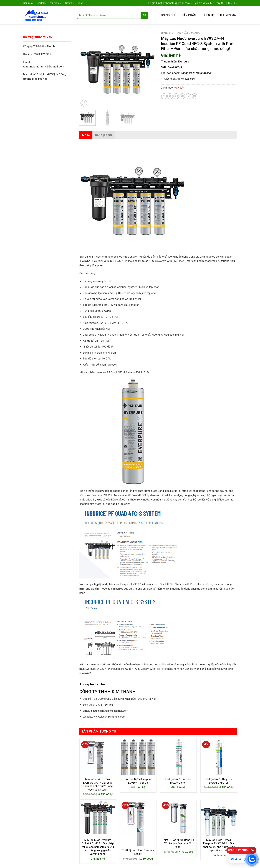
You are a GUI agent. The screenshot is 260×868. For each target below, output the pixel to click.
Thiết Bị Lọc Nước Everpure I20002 (138, 852)
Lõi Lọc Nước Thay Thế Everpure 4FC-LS (219, 781)
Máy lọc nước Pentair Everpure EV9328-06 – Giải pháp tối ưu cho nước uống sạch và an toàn (219, 845)
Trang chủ (28, 3)
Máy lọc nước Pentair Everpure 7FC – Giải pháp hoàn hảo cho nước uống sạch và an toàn (98, 784)
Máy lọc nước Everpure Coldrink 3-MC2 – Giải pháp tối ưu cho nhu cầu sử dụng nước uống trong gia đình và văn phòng (98, 847)
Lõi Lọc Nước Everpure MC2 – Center (178, 781)
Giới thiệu (41, 3)
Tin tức (68, 3)
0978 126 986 (238, 850)
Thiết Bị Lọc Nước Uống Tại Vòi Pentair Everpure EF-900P (178, 843)
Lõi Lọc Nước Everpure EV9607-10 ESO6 (138, 781)
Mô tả (86, 135)
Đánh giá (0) (104, 135)
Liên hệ (79, 3)
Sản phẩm (190, 15)
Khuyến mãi (55, 3)
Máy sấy (196, 33)
